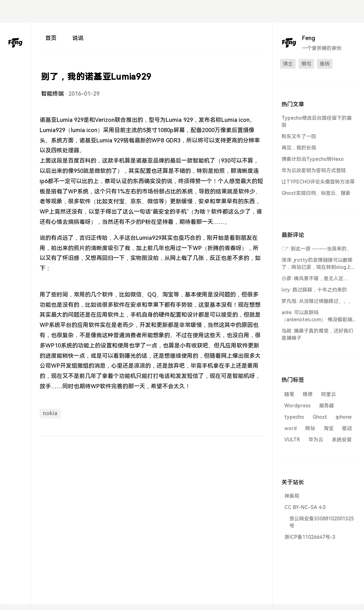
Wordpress (297, 406)
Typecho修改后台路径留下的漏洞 (317, 122)
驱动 (347, 428)
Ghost (320, 417)
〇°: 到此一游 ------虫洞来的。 (317, 249)
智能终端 (52, 94)
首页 (51, 38)
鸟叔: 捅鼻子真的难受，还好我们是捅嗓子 (317, 334)
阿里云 (329, 394)
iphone (344, 417)
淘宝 (329, 428)
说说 (78, 38)
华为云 (316, 440)
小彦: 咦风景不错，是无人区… (315, 278)
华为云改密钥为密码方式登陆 (314, 170)
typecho (294, 417)
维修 (308, 394)
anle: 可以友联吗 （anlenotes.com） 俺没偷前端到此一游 (317, 316)
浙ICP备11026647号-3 (310, 537)
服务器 (326, 406)
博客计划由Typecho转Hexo (313, 159)
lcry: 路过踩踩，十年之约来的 (314, 290)
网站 (310, 428)
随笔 (289, 394)
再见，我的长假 (299, 148)
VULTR (292, 440)
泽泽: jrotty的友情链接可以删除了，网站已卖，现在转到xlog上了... (317, 264)
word (291, 428)
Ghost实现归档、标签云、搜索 (316, 193)
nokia (50, 413)
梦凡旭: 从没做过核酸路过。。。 (317, 301)
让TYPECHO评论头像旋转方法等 (318, 182)
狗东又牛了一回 (299, 136)
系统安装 (342, 440)
